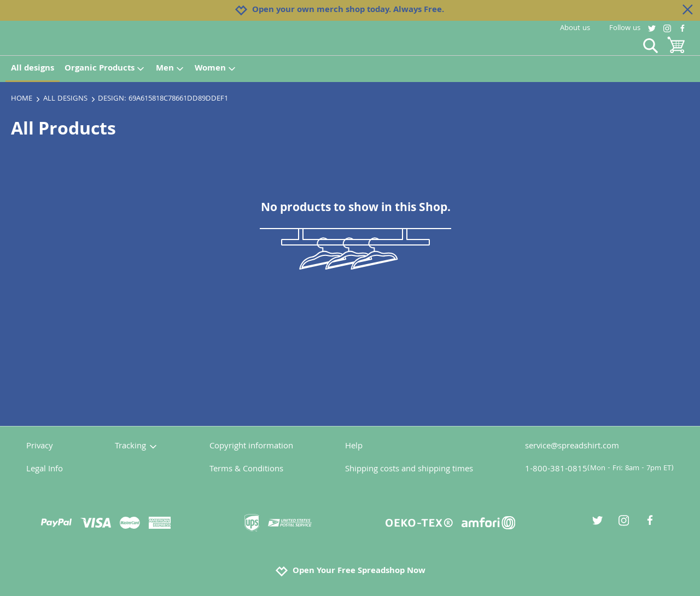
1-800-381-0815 (599, 470)
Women (215, 69)
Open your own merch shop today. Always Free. (348, 11)
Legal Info (45, 470)
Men (170, 69)
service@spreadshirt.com (572, 447)
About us (575, 28)
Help (354, 447)
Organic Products (105, 69)
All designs (33, 69)
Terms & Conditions (246, 470)
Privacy (40, 447)
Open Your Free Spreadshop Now (350, 571)
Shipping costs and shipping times (409, 470)
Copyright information (251, 447)
